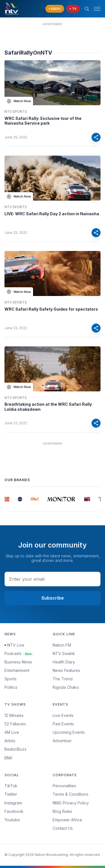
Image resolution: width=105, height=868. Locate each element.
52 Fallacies (15, 724)
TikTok (11, 786)
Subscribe (53, 598)
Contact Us (63, 828)
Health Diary (64, 662)
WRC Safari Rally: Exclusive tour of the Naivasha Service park (43, 121)
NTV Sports (16, 112)
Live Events (63, 715)
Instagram (13, 803)
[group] (7, 499)
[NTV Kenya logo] (11, 9)
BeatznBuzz (16, 749)
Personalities (64, 786)
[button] (95, 9)
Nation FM (62, 645)
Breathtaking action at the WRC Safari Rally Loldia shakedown (48, 407)
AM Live (12, 732)
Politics (11, 687)
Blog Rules (62, 811)
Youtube (12, 820)
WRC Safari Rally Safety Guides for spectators (51, 309)
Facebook (14, 811)
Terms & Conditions (71, 794)
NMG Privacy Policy (71, 803)
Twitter (11, 794)
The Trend (63, 679)
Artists (10, 741)
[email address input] (53, 579)
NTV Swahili (64, 653)
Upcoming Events (69, 732)
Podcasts (19, 653)
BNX (9, 758)
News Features (66, 670)
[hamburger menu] (97, 9)
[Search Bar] (87, 9)
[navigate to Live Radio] (55, 9)
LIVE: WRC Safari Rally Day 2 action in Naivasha (52, 214)
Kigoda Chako (66, 687)
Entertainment (17, 670)
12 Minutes (14, 715)
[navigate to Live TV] (73, 9)
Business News (18, 662)
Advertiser (62, 741)
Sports (11, 679)
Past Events (63, 724)
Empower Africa (67, 820)
